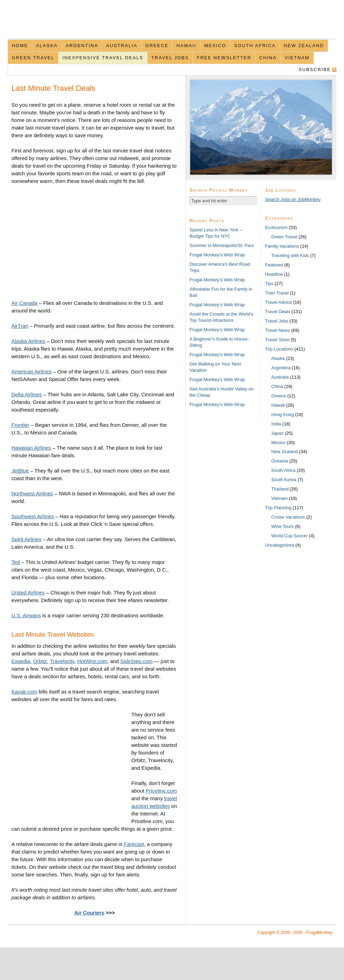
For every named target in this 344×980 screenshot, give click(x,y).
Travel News (277, 330)
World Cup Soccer (289, 536)
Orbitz (40, 661)
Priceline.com (161, 791)
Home (20, 46)
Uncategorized (280, 545)
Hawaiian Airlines (31, 448)
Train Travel (277, 293)
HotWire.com (92, 661)
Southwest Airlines (33, 516)
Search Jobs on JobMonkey (293, 199)
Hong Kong (283, 414)
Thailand (280, 489)
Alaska (47, 46)
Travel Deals (277, 312)
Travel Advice (279, 302)
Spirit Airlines (27, 539)
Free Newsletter (224, 58)
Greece (157, 46)
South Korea (284, 480)
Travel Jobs (170, 58)
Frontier (20, 425)
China (268, 58)
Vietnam (297, 58)
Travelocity (62, 661)
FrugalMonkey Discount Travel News (172, 23)
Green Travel (33, 58)
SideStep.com (136, 661)
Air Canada (24, 303)
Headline (274, 274)
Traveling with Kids (290, 255)
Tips (269, 284)
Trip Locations (279, 349)
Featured (274, 265)
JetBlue (20, 471)
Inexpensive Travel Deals (103, 58)
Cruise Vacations (288, 517)
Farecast (134, 844)
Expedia (21, 661)
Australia (122, 46)
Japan (277, 433)
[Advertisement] (70, 241)
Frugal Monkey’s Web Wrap (217, 255)
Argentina (82, 46)
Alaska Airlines (28, 341)
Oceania (280, 461)
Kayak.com (24, 692)
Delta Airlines (27, 394)
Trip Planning (278, 508)
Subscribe (315, 69)
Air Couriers (89, 913)
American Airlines (32, 372)
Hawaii (186, 46)
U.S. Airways (26, 615)
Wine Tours (283, 526)
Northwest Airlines (32, 493)
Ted (16, 562)
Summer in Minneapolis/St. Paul (222, 245)
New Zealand (304, 46)
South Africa (255, 46)
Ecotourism (276, 227)
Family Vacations (282, 246)
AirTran (20, 326)
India (276, 424)
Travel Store (277, 340)
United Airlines (28, 593)
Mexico (215, 46)
